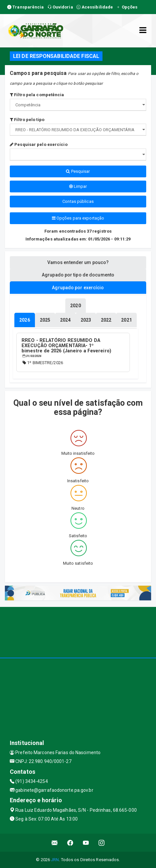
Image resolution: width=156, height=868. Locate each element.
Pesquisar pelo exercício (39, 144)
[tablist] (24, 320)
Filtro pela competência (37, 95)
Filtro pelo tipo (27, 120)
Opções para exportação (78, 218)
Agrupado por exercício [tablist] (78, 288)
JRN (55, 860)
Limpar (78, 186)
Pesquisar (78, 171)
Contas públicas (78, 201)
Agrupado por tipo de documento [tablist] (78, 275)
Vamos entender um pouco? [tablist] (78, 262)
